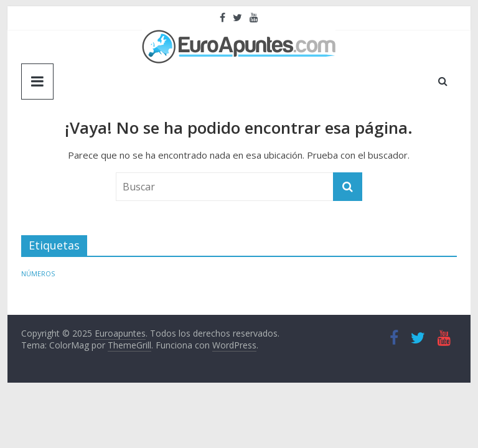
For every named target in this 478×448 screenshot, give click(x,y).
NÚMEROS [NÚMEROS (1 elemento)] (38, 274)
